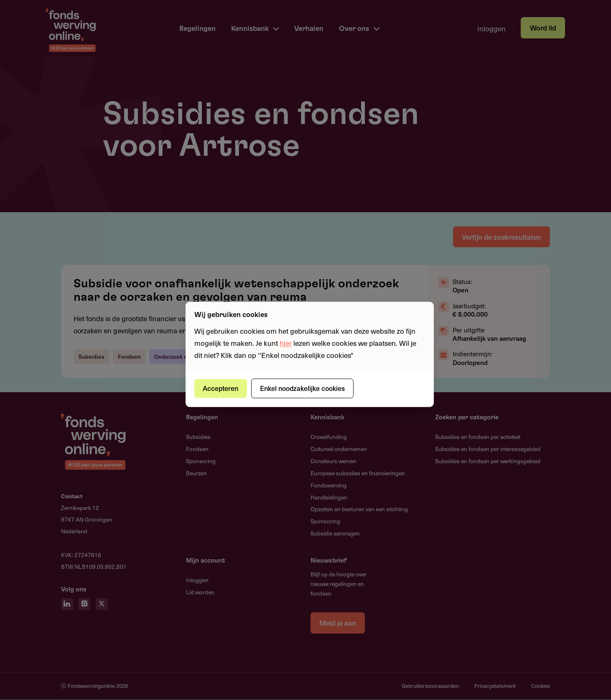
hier (286, 343)
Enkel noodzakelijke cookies (304, 388)
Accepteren (221, 388)
